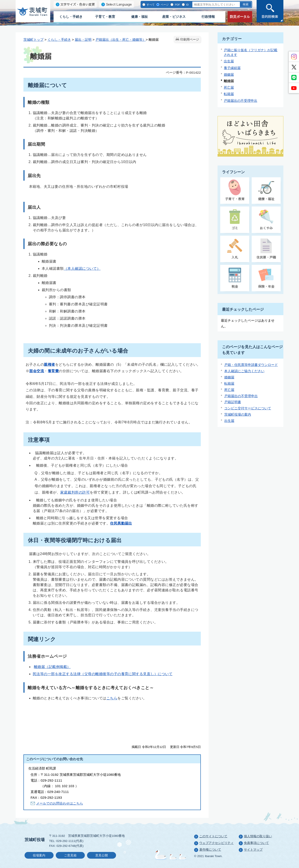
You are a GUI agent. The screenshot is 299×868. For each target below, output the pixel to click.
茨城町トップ (33, 40)
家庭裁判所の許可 (75, 492)
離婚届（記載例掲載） (52, 667)
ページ (164, 5)
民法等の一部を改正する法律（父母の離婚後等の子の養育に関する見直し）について (103, 674)
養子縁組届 (232, 68)
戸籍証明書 (233, 402)
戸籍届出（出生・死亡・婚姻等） (121, 40)
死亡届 (229, 87)
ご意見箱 (70, 855)
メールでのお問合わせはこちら (60, 803)
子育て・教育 (105, 17)
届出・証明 (83, 40)
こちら (112, 698)
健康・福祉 (140, 17)
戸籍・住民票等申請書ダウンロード (251, 365)
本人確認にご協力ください (244, 371)
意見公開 (102, 855)
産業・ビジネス (174, 17)
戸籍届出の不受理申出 (241, 101)
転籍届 (229, 94)
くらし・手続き (71, 17)
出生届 (229, 61)
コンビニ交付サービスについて (248, 408)
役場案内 (39, 855)
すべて (150, 5)
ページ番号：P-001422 (183, 73)
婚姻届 (229, 75)
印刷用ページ (190, 40)
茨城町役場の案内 (238, 414)
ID (187, 5)
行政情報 (208, 17)
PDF (177, 5)
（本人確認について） (82, 269)
